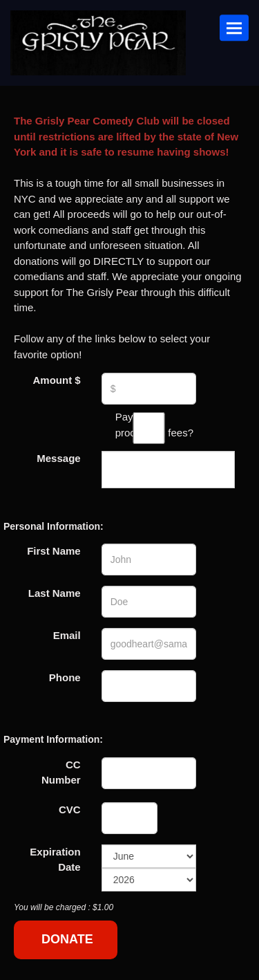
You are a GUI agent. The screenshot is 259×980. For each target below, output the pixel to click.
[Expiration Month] (149, 856)
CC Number (61, 773)
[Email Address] (149, 644)
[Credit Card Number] (149, 773)
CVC (70, 810)
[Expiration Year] (149, 880)
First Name (54, 551)
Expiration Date (55, 860)
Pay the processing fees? (149, 426)
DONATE (67, 939)
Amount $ (56, 380)
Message (58, 458)
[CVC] (130, 818)
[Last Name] (149, 602)
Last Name (55, 593)
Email (67, 635)
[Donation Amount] (149, 389)
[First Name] (149, 560)
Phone (65, 677)
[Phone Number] (149, 686)
